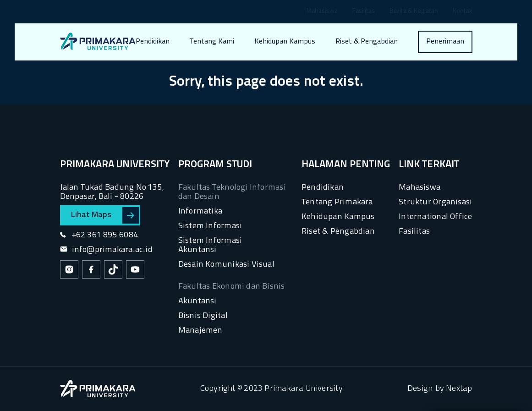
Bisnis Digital (203, 316)
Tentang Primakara (337, 202)
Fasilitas (364, 12)
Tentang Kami (212, 42)
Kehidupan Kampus (285, 42)
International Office (435, 217)
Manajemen (200, 331)
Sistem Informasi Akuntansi (210, 245)
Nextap (459, 389)
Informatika (200, 211)
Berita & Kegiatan (414, 12)
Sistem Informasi (210, 226)
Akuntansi (197, 301)
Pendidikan (153, 42)
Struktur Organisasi (435, 202)
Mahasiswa (322, 12)
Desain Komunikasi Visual (226, 265)
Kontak (463, 12)
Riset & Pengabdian (367, 42)
